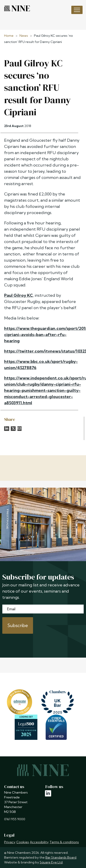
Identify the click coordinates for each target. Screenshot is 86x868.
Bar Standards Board (61, 857)
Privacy (10, 842)
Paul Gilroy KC (18, 295)
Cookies (23, 842)
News (24, 36)
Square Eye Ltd (51, 862)
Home (9, 36)
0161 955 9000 (15, 819)
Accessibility (39, 842)
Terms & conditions (64, 842)
